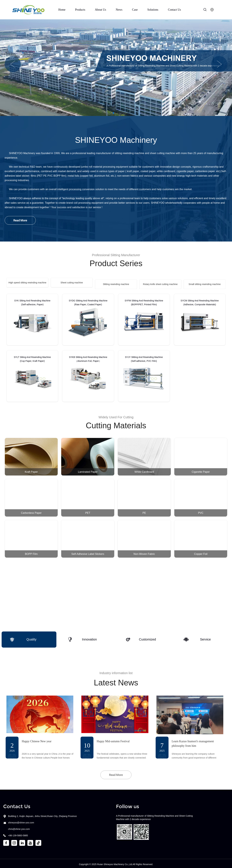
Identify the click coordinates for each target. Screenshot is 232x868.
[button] (13, 64)
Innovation (82, 638)
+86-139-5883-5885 (18, 834)
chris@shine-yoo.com (19, 827)
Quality (23, 638)
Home (62, 10)
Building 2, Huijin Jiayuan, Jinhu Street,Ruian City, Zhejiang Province (42, 815)
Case (135, 10)
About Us (101, 10)
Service (197, 638)
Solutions (153, 10)
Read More (20, 220)
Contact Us (175, 10)
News (119, 10)
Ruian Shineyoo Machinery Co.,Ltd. (115, 863)
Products (80, 10)
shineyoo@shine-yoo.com (21, 821)
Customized (141, 638)
